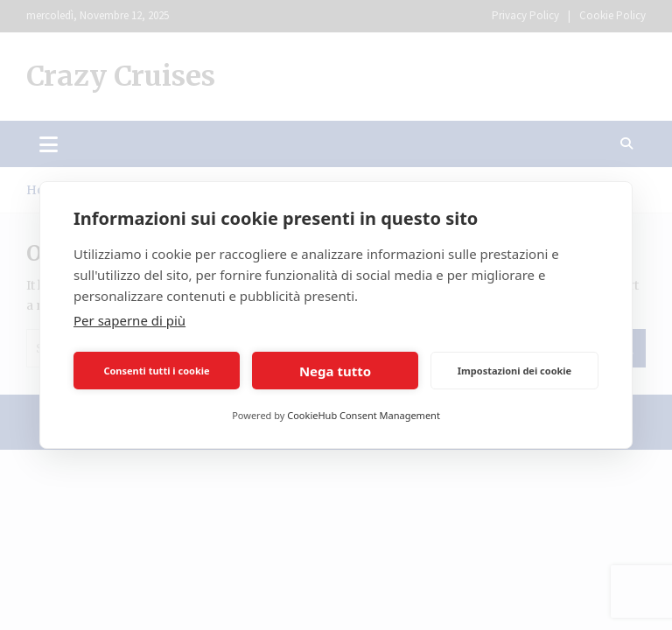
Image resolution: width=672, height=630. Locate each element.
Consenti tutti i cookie (156, 371)
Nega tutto (335, 371)
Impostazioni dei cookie (514, 371)
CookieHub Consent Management (364, 415)
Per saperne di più (129, 320)
